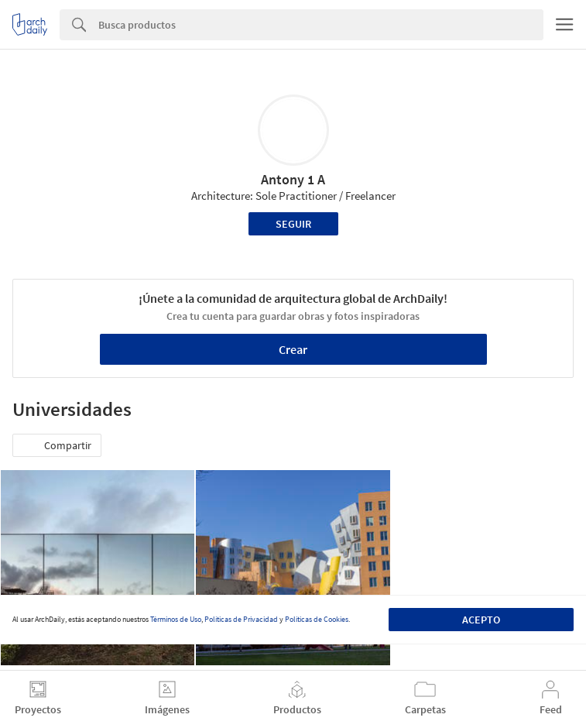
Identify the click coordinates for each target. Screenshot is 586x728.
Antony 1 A (293, 179)
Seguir (293, 224)
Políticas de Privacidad (241, 619)
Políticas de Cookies (317, 619)
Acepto (481, 620)
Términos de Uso (176, 619)
